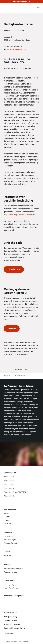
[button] (21, 369)
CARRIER (25, 642)
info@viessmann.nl (18, 49)
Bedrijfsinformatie (22, 376)
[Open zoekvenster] (33, 8)
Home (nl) (7, 376)
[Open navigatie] (38, 8)
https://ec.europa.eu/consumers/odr (19, 215)
